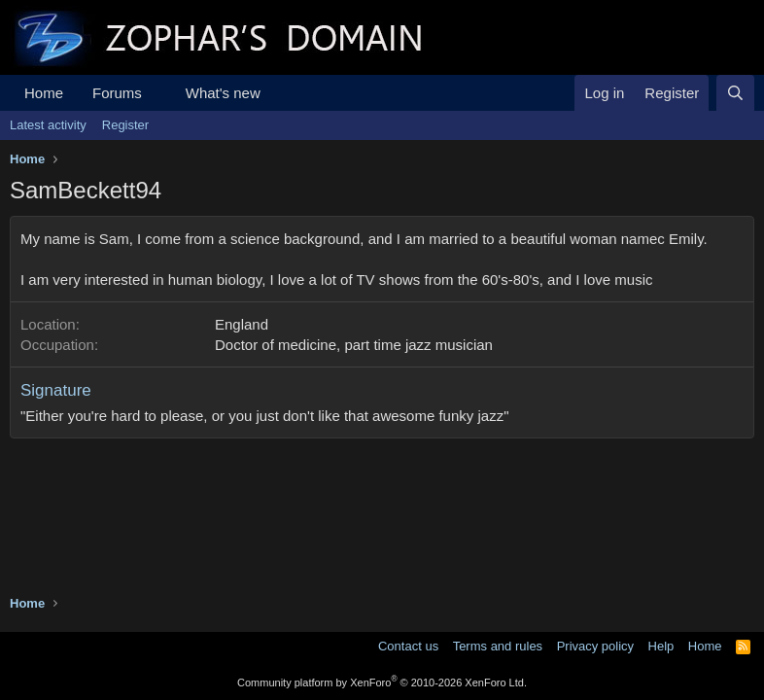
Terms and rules (498, 646)
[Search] (735, 93)
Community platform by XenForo (382, 682)
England (242, 324)
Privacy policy (595, 646)
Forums (117, 93)
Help (661, 646)
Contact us (408, 646)
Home (44, 93)
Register (125, 125)
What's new (223, 93)
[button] (157, 93)
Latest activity (48, 125)
